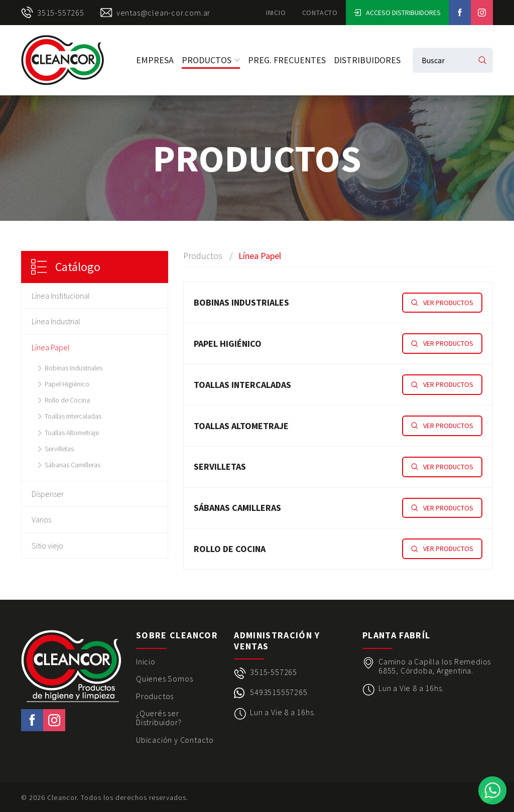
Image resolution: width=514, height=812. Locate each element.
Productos (211, 60)
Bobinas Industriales (74, 368)
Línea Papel (51, 347)
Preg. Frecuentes (287, 60)
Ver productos (442, 303)
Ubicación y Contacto (175, 740)
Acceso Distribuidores (397, 13)
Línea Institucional (61, 296)
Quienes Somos (164, 679)
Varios (41, 519)
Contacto (320, 13)
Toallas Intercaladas (73, 416)
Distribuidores (367, 60)
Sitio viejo (47, 546)
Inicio (276, 13)
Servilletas (59, 449)
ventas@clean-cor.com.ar (155, 13)
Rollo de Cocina (67, 400)
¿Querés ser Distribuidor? (159, 718)
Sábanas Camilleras (73, 465)
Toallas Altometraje (72, 433)
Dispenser (48, 494)
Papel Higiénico (67, 384)
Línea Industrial (56, 321)
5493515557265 (279, 692)
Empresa (155, 60)
